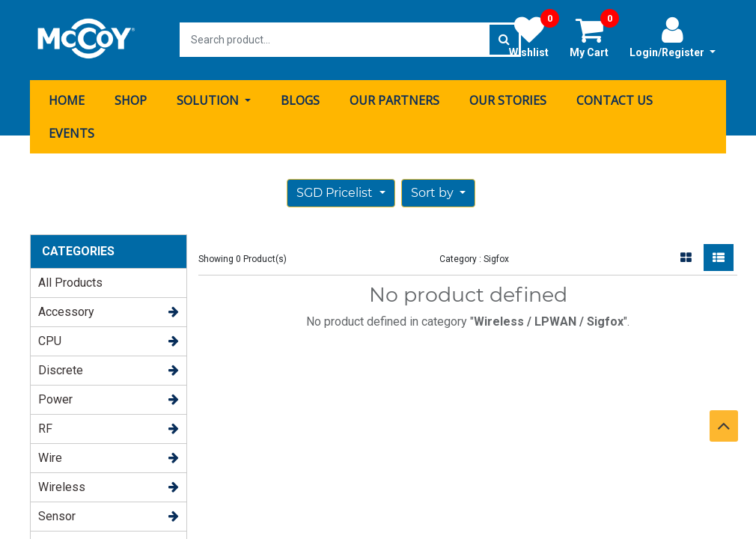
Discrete (61, 369)
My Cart (594, 37)
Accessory (66, 311)
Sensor (57, 515)
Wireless (62, 486)
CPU (50, 340)
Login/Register (673, 37)
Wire (50, 457)
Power (55, 399)
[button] (438, 192)
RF (45, 428)
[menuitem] (67, 100)
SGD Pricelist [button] (336, 192)
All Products (70, 282)
